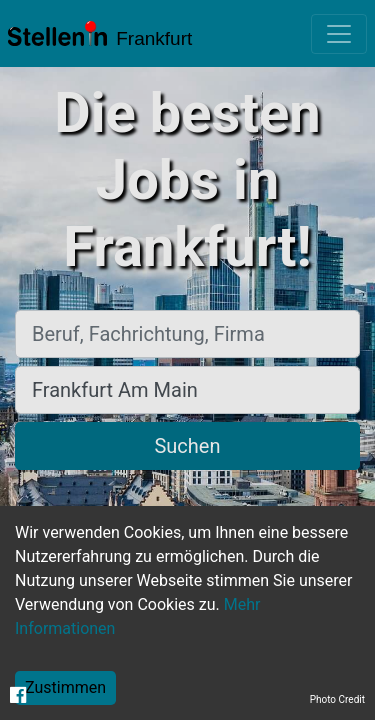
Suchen (187, 446)
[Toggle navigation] (339, 34)
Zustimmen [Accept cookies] (65, 687)
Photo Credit (337, 699)
